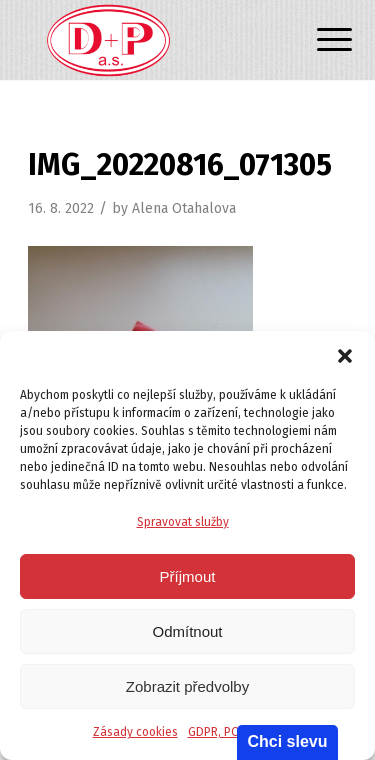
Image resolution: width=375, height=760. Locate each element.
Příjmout (188, 576)
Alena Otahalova (184, 208)
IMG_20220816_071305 (180, 165)
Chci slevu (287, 741)
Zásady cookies (135, 732)
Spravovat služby (183, 522)
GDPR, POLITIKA (230, 732)
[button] (345, 356)
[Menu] (319, 42)
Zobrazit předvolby (187, 686)
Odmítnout (187, 631)
